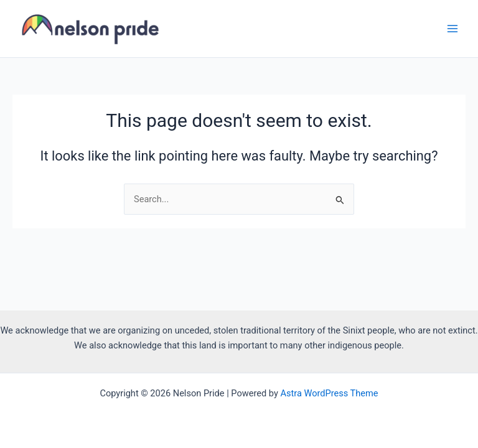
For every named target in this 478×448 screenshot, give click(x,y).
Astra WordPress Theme (329, 393)
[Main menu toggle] (452, 29)
